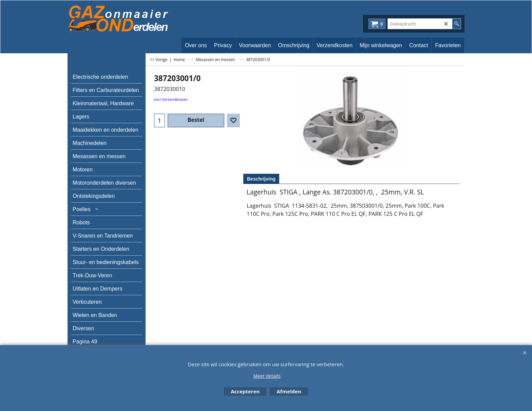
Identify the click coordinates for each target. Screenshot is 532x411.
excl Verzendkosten (171, 99)
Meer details (267, 376)
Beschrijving (261, 179)
